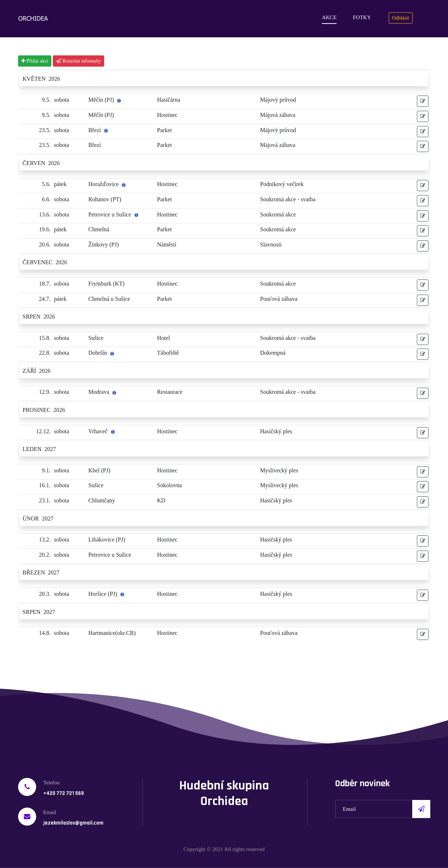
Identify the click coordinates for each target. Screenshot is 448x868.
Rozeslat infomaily (78, 61)
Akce (329, 17)
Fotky (362, 17)
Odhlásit (400, 18)
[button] (423, 101)
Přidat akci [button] (35, 61)
